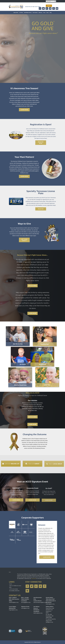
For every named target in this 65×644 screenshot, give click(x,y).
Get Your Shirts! (24, 240)
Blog (51, 13)
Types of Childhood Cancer (15, 586)
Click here (34, 578)
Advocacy (40, 13)
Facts (44, 13)
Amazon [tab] (12, 525)
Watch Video (32, 286)
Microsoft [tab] (25, 525)
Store (48, 13)
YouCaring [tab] (31, 525)
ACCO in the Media (14, 589)
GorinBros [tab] (25, 532)
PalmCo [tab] (19, 532)
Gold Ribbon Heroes (28, 13)
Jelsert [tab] (19, 525)
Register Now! (41, 143)
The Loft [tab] (31, 532)
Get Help (21, 13)
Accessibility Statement (14, 591)
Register (41, 209)
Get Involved (35, 13)
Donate (49, 6)
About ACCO (16, 13)
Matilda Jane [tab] (12, 540)
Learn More (24, 110)
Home (11, 584)
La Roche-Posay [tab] (12, 532)
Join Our (11, 464)
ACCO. (32, 642)
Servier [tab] (19, 540)
